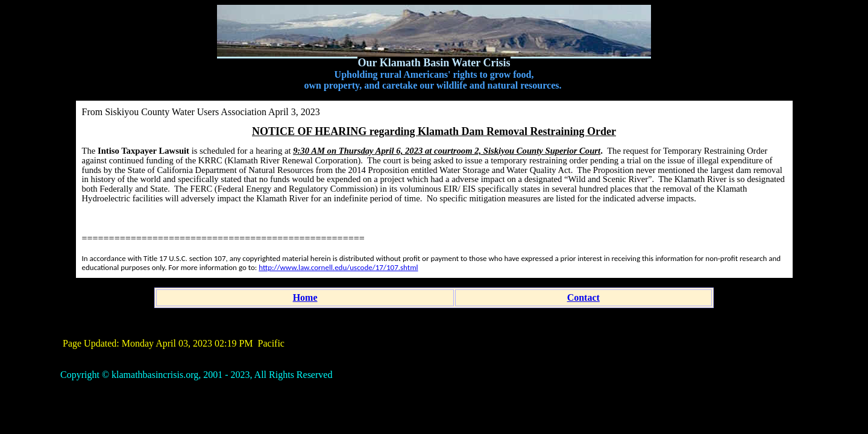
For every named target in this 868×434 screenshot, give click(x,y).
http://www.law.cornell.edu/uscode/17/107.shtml (338, 267)
